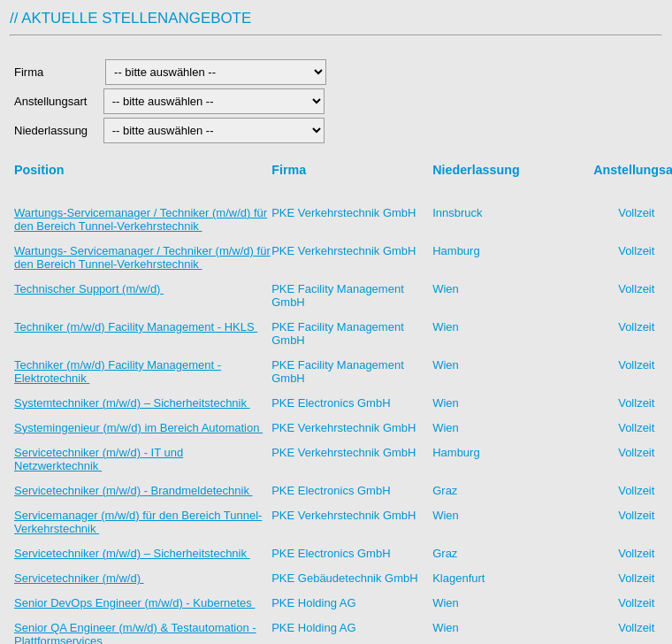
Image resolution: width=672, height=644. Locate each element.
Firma (55, 72)
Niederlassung (54, 130)
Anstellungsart (52, 101)
